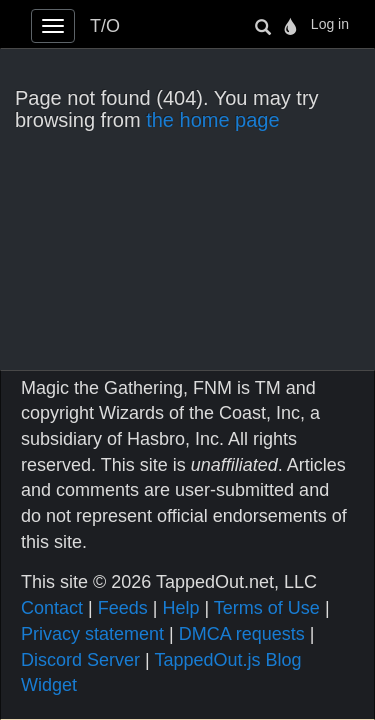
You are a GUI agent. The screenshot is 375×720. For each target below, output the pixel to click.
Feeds (123, 608)
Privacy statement (92, 634)
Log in (330, 24)
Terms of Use (267, 608)
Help (180, 608)
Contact (52, 608)
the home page (212, 120)
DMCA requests (242, 634)
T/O (105, 26)
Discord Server (80, 660)
